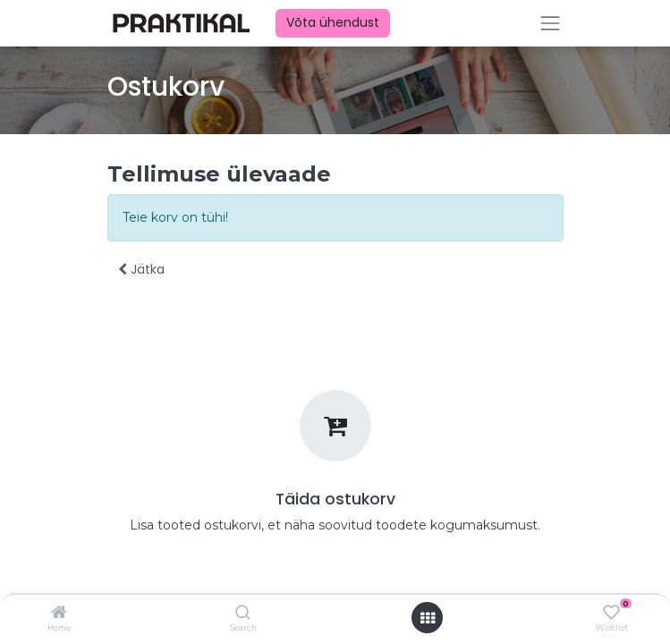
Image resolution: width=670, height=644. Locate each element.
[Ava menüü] (428, 618)
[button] (141, 270)
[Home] (59, 614)
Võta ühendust (333, 22)
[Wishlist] (611, 613)
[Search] (243, 614)
